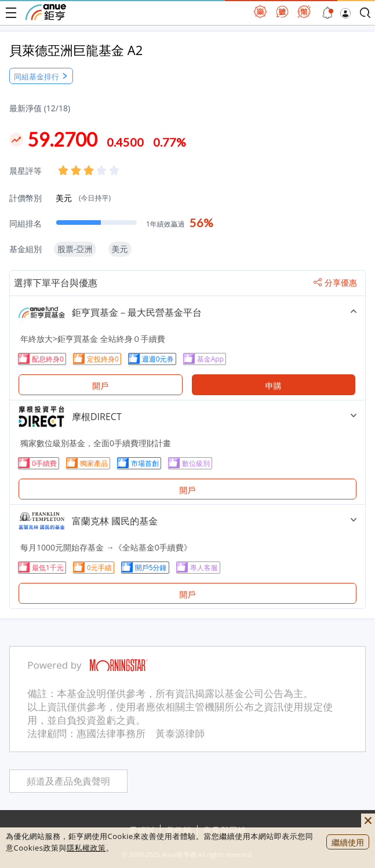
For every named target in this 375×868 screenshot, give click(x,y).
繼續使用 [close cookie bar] (348, 842)
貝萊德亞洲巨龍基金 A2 (76, 50)
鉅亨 (46, 12)
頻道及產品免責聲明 (68, 781)
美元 (83, 198)
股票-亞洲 (75, 249)
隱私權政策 (86, 848)
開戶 (100, 386)
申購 (274, 386)
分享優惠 (335, 283)
